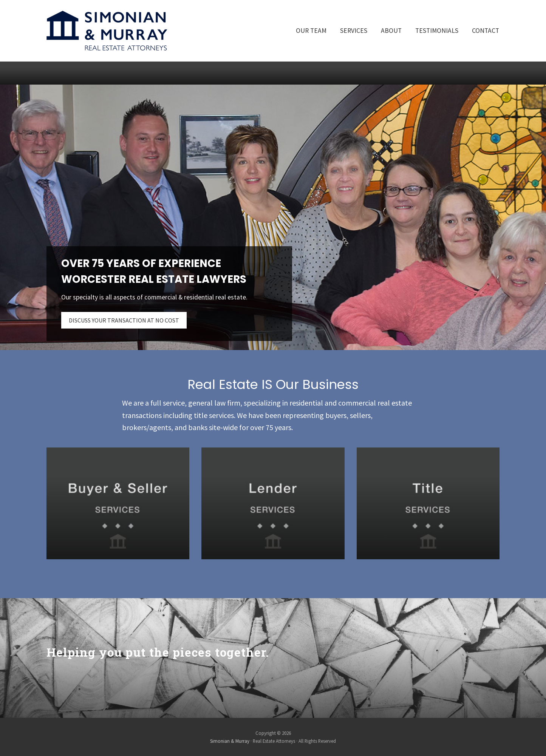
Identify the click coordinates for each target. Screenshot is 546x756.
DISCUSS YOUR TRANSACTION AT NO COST (124, 320)
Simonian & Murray (230, 741)
